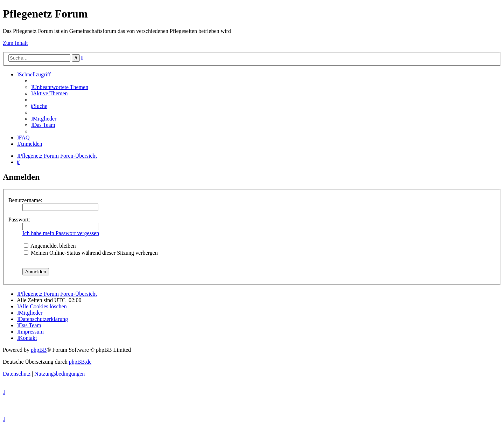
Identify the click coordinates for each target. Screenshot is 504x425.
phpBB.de (80, 362)
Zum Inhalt (15, 43)
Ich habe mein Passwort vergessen (61, 233)
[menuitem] (59, 87)
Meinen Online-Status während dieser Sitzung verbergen (91, 253)
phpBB (39, 350)
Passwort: (19, 220)
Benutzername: (25, 200)
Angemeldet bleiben (50, 246)
